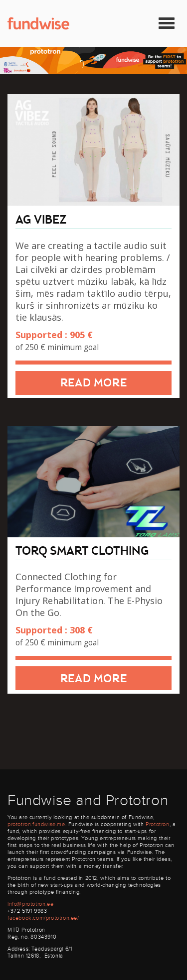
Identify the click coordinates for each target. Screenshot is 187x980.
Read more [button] (93, 383)
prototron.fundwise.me (36, 824)
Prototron (157, 824)
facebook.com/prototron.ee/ (43, 918)
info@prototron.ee (30, 904)
